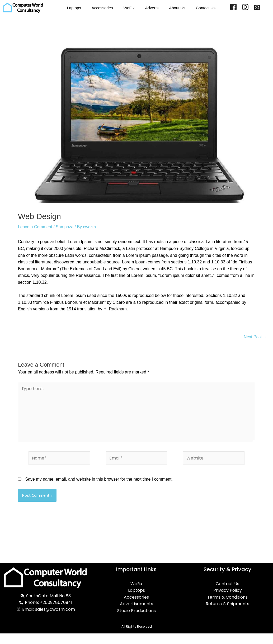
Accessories (102, 8)
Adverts (152, 8)
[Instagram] (245, 8)
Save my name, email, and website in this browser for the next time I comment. (99, 480)
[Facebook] (233, 8)
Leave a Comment (35, 227)
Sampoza (65, 227)
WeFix (129, 8)
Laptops (74, 8)
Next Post (255, 337)
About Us (177, 8)
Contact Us (206, 8)
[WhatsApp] (257, 8)
